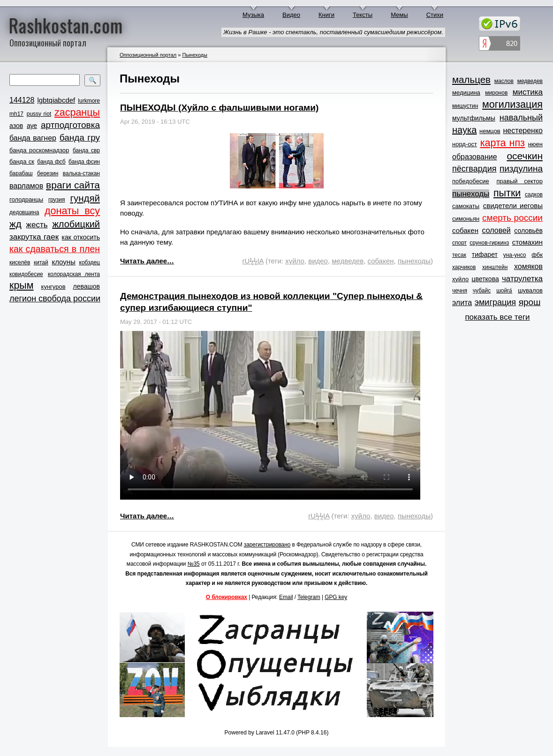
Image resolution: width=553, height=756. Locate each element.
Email (286, 597)
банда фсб (51, 162)
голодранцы (26, 199)
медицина (466, 93)
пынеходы (414, 261)
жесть (37, 225)
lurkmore (89, 101)
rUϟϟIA (253, 261)
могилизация (512, 105)
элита (462, 303)
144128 (22, 100)
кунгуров (53, 287)
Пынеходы (195, 55)
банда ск (22, 161)
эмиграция (495, 302)
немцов (490, 131)
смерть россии (512, 218)
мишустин (465, 106)
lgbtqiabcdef (56, 100)
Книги (326, 15)
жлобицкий (76, 224)
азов (16, 126)
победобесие (471, 181)
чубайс (482, 291)
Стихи (435, 15)
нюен (535, 144)
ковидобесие (26, 274)
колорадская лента (74, 274)
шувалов (530, 290)
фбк (537, 255)
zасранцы (77, 112)
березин (48, 173)
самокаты (466, 206)
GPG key (336, 597)
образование (475, 157)
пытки (507, 193)
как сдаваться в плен (55, 249)
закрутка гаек (34, 237)
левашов (87, 286)
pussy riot (39, 114)
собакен (381, 261)
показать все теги (497, 317)
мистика (528, 92)
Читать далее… (147, 261)
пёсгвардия (474, 169)
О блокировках (227, 597)
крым (22, 285)
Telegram (309, 597)
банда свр (86, 150)
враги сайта (73, 185)
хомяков (528, 266)
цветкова (485, 279)
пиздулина (521, 168)
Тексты (363, 15)
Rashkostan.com (66, 25)
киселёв (20, 262)
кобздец (90, 262)
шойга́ (504, 291)
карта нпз (503, 143)
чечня (460, 291)
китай (41, 262)
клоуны (63, 262)
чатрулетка (522, 279)
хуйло (295, 261)
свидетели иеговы (513, 206)
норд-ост (465, 144)
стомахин (527, 242)
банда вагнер (33, 138)
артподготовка (70, 125)
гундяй (85, 198)
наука (464, 130)
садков (534, 195)
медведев (348, 261)
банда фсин (84, 162)
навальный (521, 118)
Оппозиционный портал (148, 55)
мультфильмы (474, 118)
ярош (530, 302)
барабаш (21, 173)
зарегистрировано (267, 545)
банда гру (80, 138)
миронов (496, 93)
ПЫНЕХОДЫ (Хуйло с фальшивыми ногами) (219, 108)
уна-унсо (515, 255)
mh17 (16, 114)
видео (318, 261)
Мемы (399, 15)
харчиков (464, 267)
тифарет (485, 254)
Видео (291, 15)
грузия (57, 200)
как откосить (81, 237)
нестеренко (523, 131)
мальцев (471, 79)
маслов (504, 81)
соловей (496, 230)
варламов (26, 186)
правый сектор (520, 181)
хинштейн (495, 267)
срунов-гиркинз (489, 243)
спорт (459, 243)
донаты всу (72, 211)
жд (15, 224)
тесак (459, 255)
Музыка (253, 15)
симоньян (466, 219)
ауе (32, 126)
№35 (194, 564)
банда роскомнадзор (39, 150)
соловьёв (528, 231)
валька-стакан (81, 173)
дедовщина (24, 212)
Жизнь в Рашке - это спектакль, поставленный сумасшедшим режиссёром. (333, 32)
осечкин (525, 156)
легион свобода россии (55, 299)
